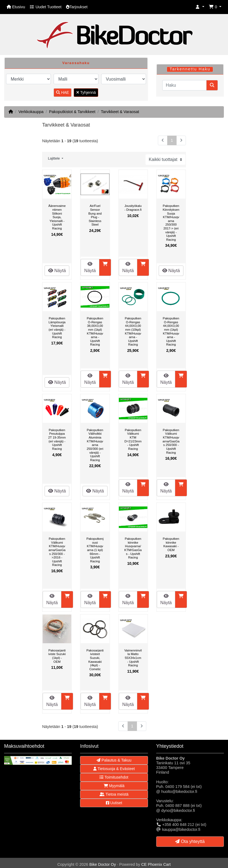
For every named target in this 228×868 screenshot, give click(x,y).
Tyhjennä (86, 92)
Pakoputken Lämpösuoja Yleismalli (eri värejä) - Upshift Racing (57, 328)
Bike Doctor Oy (103, 864)
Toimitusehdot (114, 777)
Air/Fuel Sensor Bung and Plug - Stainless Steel (95, 215)
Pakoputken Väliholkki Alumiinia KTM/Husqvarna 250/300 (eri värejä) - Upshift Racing (95, 445)
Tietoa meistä (114, 794)
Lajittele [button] (54, 158)
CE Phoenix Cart (156, 864)
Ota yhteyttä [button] (190, 841)
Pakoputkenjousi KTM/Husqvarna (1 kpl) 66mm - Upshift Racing (95, 550)
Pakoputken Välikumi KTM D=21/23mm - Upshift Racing (133, 439)
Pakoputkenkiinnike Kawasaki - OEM (171, 544)
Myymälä (114, 786)
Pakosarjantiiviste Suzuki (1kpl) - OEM (57, 656)
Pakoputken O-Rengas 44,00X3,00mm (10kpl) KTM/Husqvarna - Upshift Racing (133, 331)
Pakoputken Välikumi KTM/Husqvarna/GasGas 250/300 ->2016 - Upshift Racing (57, 552)
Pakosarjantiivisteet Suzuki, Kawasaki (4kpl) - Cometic (95, 660)
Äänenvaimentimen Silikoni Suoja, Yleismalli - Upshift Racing (57, 217)
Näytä (57, 271)
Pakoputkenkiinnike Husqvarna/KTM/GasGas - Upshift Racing (133, 548)
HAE (63, 92)
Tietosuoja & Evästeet (114, 769)
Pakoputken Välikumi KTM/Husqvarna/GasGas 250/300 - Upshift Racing (171, 441)
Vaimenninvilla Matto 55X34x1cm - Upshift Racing (133, 658)
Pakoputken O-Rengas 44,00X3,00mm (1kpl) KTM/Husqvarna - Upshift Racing (171, 331)
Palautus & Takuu (114, 760)
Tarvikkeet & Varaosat (120, 112)
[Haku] (184, 85)
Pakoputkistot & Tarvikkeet (72, 112)
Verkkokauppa (31, 112)
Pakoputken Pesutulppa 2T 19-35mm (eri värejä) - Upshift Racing (57, 439)
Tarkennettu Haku (190, 69)
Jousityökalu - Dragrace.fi (133, 208)
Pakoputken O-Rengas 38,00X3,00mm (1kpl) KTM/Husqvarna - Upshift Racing (95, 331)
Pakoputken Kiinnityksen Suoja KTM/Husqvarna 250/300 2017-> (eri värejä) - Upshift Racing (171, 223)
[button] (200, 7)
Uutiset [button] (114, 803)
